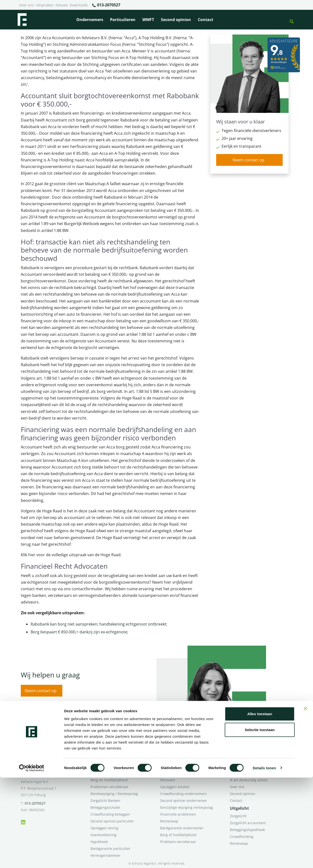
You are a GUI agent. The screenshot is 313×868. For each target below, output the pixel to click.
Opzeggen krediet (175, 787)
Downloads (79, 5)
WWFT (148, 20)
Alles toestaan (260, 804)
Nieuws (62, 5)
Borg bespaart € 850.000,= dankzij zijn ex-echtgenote (79, 632)
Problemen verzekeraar (110, 787)
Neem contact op (248, 160)
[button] (290, 20)
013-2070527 (106, 5)
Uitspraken (45, 5)
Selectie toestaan (260, 820)
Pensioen (168, 780)
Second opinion (176, 20)
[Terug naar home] (22, 20)
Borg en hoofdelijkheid (109, 780)
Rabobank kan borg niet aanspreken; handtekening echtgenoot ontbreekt (98, 624)
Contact (206, 20)
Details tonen (264, 858)
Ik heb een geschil (245, 773)
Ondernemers (90, 20)
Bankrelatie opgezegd (178, 773)
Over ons (26, 5)
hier (32, 555)
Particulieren (123, 20)
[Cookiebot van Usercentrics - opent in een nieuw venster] (32, 858)
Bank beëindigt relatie (109, 773)
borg (68, 576)
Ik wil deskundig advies (249, 780)
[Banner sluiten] (305, 799)
